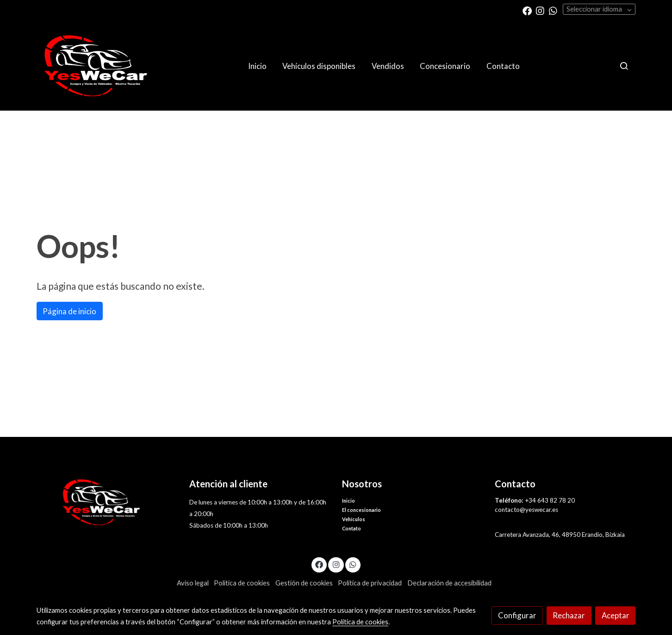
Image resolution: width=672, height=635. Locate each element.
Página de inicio (69, 311)
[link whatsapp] (553, 10)
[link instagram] (540, 10)
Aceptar (616, 615)
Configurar (517, 615)
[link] (96, 66)
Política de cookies (242, 583)
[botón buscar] (624, 66)
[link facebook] (527, 10)
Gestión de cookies (304, 583)
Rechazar (569, 615)
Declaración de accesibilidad (449, 583)
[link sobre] (107, 502)
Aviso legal (193, 583)
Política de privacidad (370, 583)
